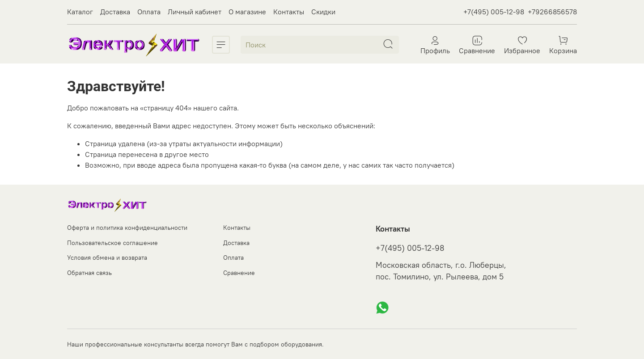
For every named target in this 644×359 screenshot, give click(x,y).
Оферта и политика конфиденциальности (127, 228)
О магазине (247, 12)
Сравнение (239, 273)
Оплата (149, 12)
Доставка (115, 12)
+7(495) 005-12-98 (494, 12)
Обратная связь (89, 273)
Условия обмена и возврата (107, 258)
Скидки (323, 12)
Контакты (289, 12)
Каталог (80, 12)
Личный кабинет (195, 12)
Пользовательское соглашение (112, 243)
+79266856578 (552, 12)
